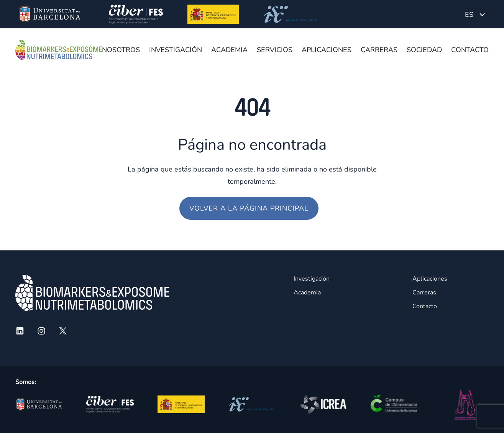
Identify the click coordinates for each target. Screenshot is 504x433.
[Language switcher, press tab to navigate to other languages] (475, 14)
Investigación (176, 50)
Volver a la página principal (249, 208)
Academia (229, 50)
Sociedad (424, 50)
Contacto (470, 50)
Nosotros (121, 50)
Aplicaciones (327, 50)
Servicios (275, 50)
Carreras (379, 50)
